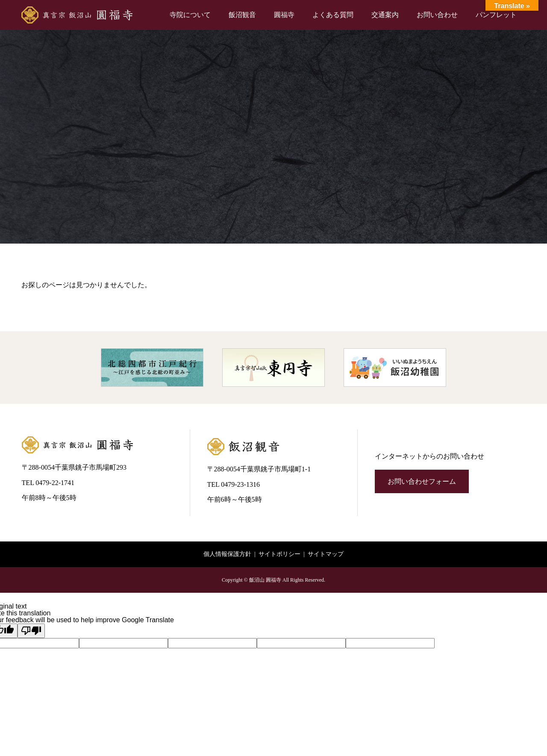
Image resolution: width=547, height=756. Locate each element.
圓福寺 (284, 15)
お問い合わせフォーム (422, 481)
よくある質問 (333, 15)
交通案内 (385, 15)
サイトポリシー (279, 554)
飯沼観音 (242, 15)
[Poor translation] (31, 631)
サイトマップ (326, 554)
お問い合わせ (437, 15)
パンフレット (496, 15)
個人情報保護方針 (227, 554)
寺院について (190, 15)
